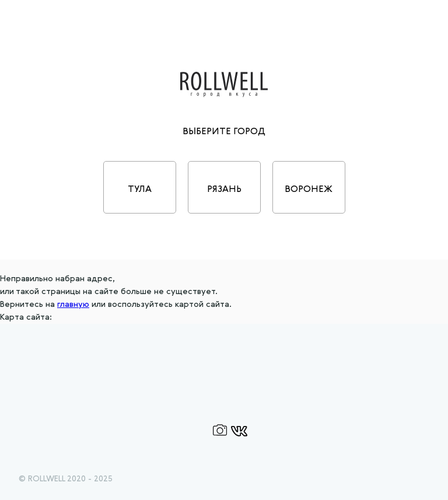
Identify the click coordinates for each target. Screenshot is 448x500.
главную (73, 305)
